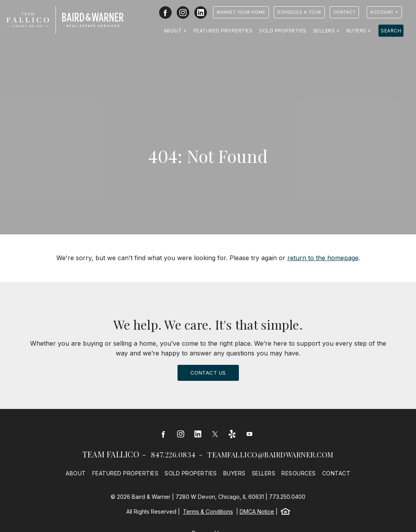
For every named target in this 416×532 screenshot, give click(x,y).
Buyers (356, 31)
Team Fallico (111, 454)
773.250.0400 (287, 497)
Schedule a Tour (299, 12)
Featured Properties (223, 31)
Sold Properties (283, 31)
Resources (299, 473)
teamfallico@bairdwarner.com (270, 455)
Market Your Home (241, 12)
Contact (344, 12)
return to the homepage (323, 258)
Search (391, 31)
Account (382, 12)
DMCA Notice (257, 511)
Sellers (324, 31)
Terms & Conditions (208, 511)
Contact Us (208, 373)
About (173, 31)
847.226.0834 (173, 455)
